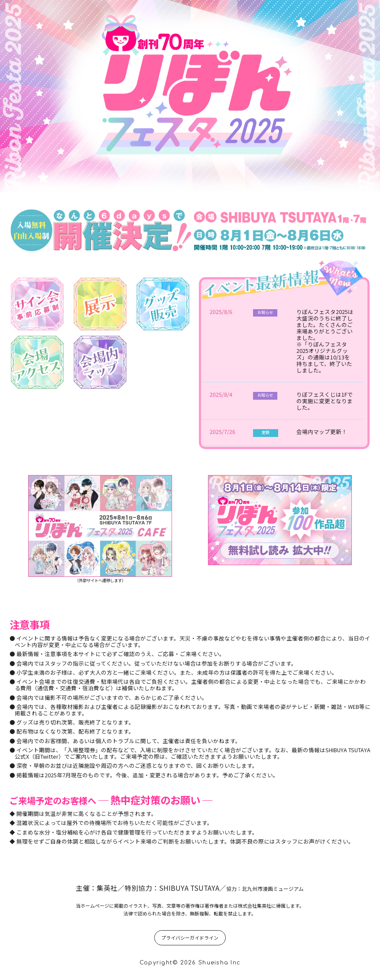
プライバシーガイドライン (190, 938)
